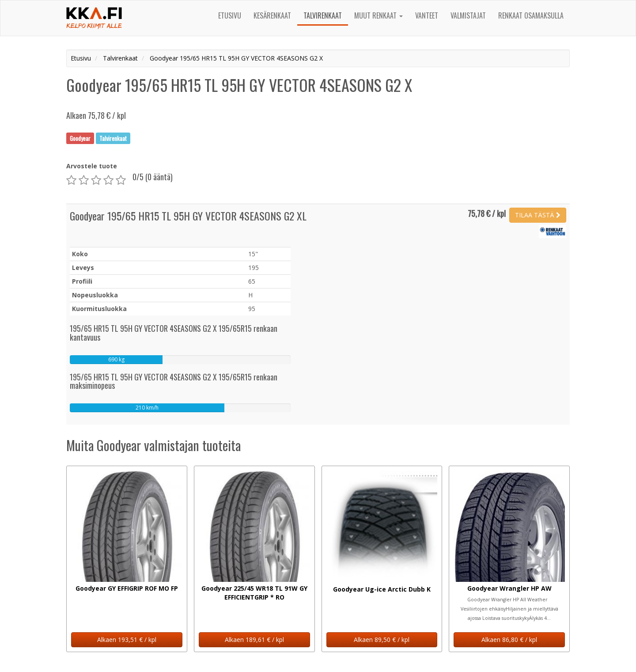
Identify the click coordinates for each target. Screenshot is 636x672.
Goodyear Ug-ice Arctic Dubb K (382, 589)
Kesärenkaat (272, 15)
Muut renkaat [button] (379, 15)
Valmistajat (468, 15)
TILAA (538, 215)
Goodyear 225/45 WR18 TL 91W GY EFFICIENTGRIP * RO (254, 593)
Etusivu (230, 15)
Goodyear (80, 138)
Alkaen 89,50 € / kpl (382, 640)
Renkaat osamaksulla (531, 15)
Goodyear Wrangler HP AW (509, 588)
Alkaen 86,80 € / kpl (509, 640)
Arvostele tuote (92, 166)
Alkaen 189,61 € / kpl (254, 640)
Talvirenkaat (323, 15)
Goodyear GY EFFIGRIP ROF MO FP (127, 588)
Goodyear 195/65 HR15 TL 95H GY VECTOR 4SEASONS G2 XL (188, 216)
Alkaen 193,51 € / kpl (127, 640)
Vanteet (427, 15)
